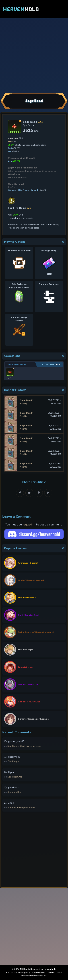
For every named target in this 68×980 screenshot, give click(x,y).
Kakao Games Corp (38, 973)
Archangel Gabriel (28, 563)
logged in (29, 525)
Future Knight (26, 650)
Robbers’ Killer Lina (29, 702)
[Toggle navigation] (63, 9)
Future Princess (27, 598)
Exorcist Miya (25, 667)
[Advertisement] (34, 55)
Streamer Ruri (14, 792)
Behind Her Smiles (17, 364)
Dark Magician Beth (29, 615)
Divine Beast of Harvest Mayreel (36, 632)
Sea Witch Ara (15, 777)
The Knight (13, 761)
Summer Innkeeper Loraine (33, 719)
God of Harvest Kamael (31, 580)
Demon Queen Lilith (29, 684)
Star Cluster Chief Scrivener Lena (24, 746)
